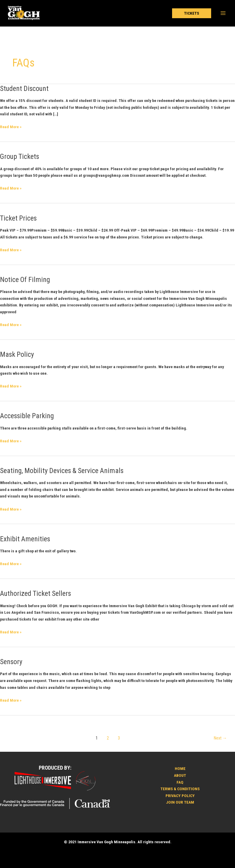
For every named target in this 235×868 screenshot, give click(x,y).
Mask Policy (17, 354)
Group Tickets (20, 156)
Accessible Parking (27, 416)
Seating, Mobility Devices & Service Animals (62, 471)
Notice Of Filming (25, 280)
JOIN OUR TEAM (180, 802)
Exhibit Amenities (25, 539)
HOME (180, 768)
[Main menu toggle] (223, 13)
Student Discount (24, 89)
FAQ (180, 782)
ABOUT (180, 775)
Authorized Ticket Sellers (35, 593)
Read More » (11, 126)
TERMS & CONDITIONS (180, 789)
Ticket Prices (18, 218)
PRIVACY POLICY (180, 796)
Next (220, 738)
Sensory (11, 662)
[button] (192, 13)
